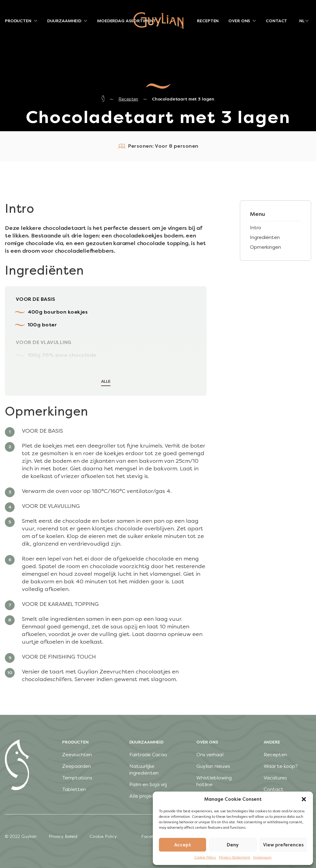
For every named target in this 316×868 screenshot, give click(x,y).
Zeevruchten (77, 755)
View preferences (283, 845)
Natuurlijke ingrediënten (144, 770)
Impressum (262, 857)
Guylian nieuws (213, 766)
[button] (304, 799)
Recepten (128, 99)
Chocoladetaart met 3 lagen (183, 99)
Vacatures (275, 778)
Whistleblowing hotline (214, 781)
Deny (233, 845)
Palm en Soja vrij (148, 784)
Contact (274, 789)
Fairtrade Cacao (148, 755)
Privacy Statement (235, 857)
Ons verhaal (210, 755)
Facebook (152, 836)
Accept (183, 845)
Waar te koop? (281, 766)
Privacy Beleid (63, 836)
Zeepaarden (77, 766)
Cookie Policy (205, 857)
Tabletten (74, 789)
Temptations (77, 778)
